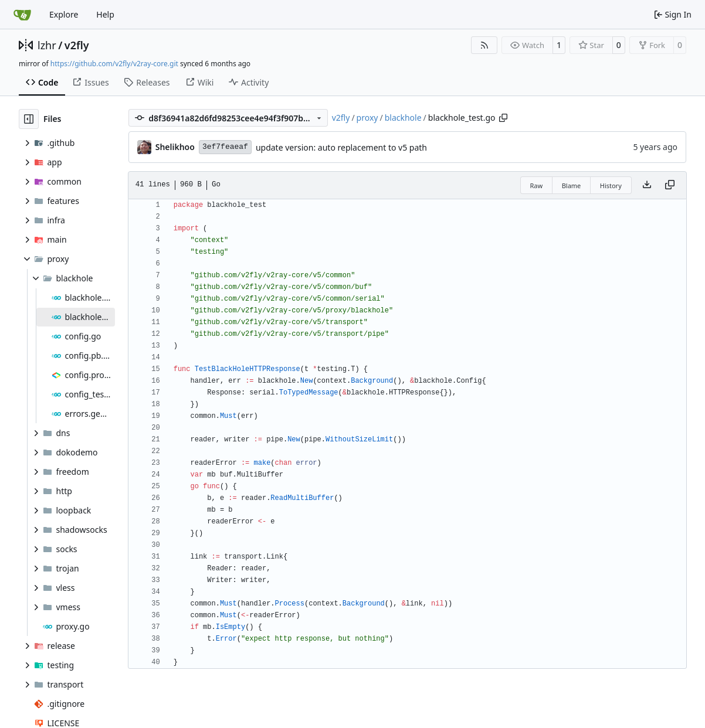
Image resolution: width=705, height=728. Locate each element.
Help (105, 14)
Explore (64, 14)
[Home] (22, 15)
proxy (367, 118)
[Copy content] (670, 185)
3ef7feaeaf (225, 147)
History (611, 186)
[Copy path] (503, 118)
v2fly (77, 45)
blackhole (403, 118)
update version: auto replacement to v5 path (341, 147)
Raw (537, 186)
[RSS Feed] (484, 45)
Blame (572, 186)
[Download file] (647, 185)
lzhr (47, 45)
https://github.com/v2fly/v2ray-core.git (114, 64)
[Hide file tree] (29, 119)
